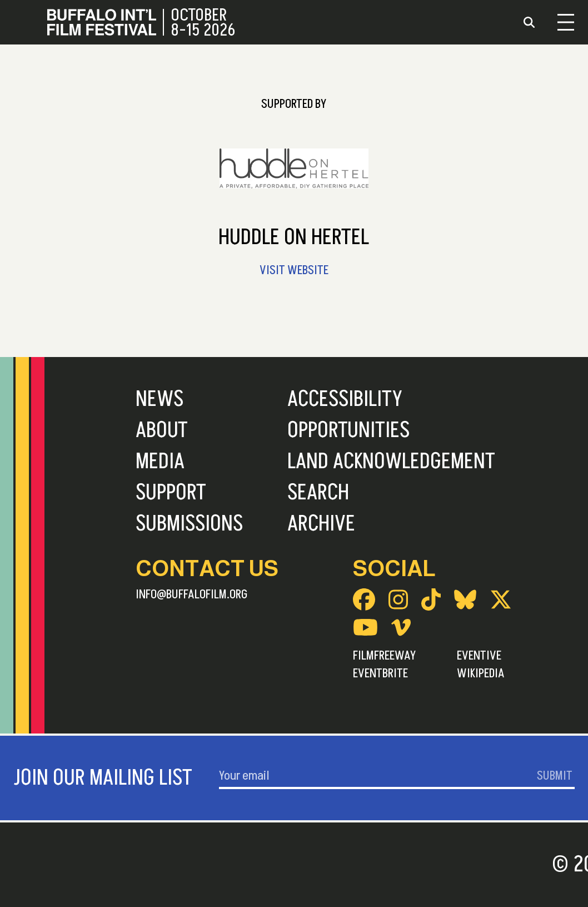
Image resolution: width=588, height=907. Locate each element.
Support (171, 493)
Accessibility (345, 399)
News (160, 399)
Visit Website (294, 270)
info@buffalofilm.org (192, 594)
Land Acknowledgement (391, 462)
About (162, 430)
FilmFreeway (384, 656)
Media (160, 462)
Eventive (479, 656)
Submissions (189, 524)
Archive (321, 524)
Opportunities (348, 430)
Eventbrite (380, 673)
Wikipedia (481, 673)
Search (318, 493)
